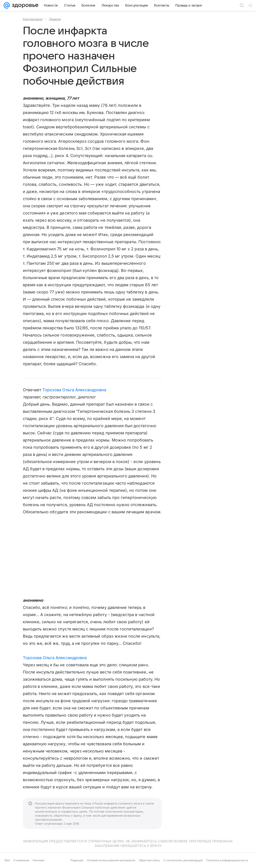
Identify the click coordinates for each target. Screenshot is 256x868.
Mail (7, 860)
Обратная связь (149, 860)
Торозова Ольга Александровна (74, 390)
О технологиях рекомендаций (183, 860)
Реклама (39, 860)
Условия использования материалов (111, 860)
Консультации (33, 19)
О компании (21, 860)
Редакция (77, 860)
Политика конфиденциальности (227, 860)
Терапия (55, 19)
